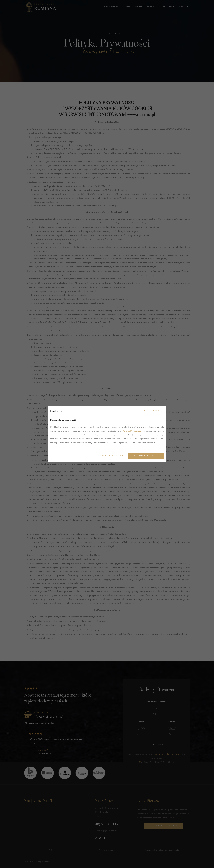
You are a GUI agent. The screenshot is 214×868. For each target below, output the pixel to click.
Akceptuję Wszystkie (146, 456)
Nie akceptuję (153, 411)
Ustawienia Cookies (112, 456)
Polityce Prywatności (132, 431)
